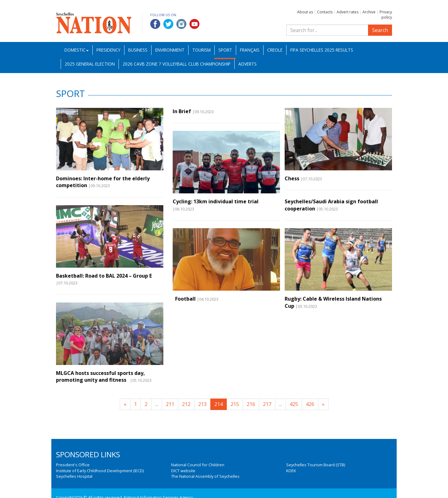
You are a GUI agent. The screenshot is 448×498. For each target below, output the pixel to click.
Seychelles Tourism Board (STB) (316, 465)
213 (202, 404)
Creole (275, 50)
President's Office (73, 465)
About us (305, 12)
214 (219, 404)
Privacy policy (386, 15)
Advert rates (348, 12)
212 (186, 404)
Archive (369, 12)
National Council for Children (198, 465)
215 (235, 404)
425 (294, 404)
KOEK (291, 471)
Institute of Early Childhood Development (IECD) (100, 471)
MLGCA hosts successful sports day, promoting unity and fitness (100, 376)
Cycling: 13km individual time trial (216, 201)
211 (170, 404)
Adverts (247, 64)
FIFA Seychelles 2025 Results (322, 50)
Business (138, 50)
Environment (170, 50)
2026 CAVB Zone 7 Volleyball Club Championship (177, 64)
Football (184, 299)
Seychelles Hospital (74, 476)
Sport (225, 50)
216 (251, 404)
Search (380, 30)
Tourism (201, 50)
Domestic (77, 50)
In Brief (182, 111)
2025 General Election (90, 64)
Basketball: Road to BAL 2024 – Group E (104, 276)
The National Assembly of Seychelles (205, 476)
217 (267, 404)
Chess (292, 178)
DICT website (183, 471)
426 (310, 404)
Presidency (108, 50)
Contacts (325, 12)
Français (250, 50)
